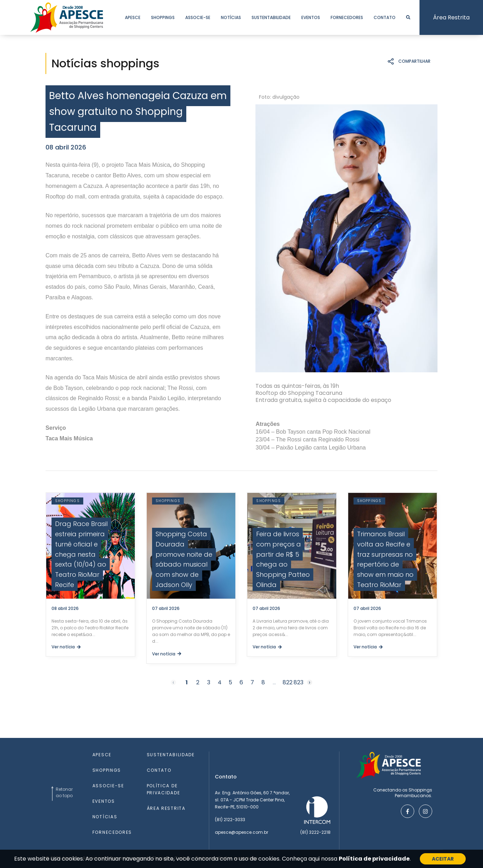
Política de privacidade (374, 859)
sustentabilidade (271, 17)
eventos (311, 17)
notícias (231, 17)
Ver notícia (66, 647)
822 (288, 683)
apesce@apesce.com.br (242, 832)
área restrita (166, 808)
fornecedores (347, 17)
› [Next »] (309, 683)
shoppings (163, 17)
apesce (133, 17)
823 (298, 683)
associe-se (198, 17)
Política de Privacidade (164, 789)
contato (385, 17)
